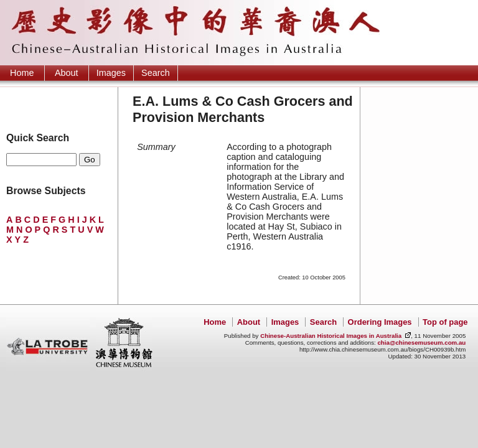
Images (111, 73)
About (67, 73)
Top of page (445, 322)
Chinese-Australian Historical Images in (331, 336)
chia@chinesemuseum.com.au (421, 343)
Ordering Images (380, 322)
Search (156, 73)
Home (22, 73)
